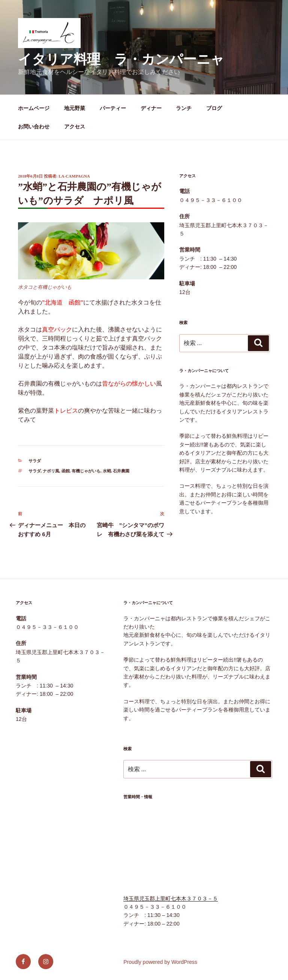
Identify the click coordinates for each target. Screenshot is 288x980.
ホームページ (34, 108)
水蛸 (107, 471)
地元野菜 (75, 108)
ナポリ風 (51, 471)
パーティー (113, 108)
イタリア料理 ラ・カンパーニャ (121, 59)
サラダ (35, 461)
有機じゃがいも (86, 471)
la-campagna (74, 176)
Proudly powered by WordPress (160, 962)
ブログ (214, 108)
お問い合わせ (34, 127)
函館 (66, 471)
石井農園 (121, 471)
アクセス (75, 127)
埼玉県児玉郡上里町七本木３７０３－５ (171, 899)
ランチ (184, 108)
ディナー (151, 108)
